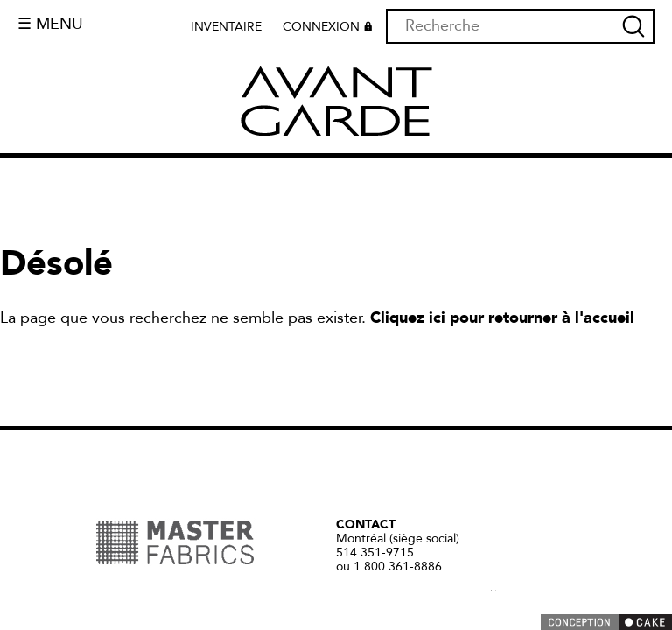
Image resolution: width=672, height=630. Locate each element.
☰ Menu (50, 24)
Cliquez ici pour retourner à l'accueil (502, 318)
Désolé (56, 264)
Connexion (330, 29)
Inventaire (226, 27)
